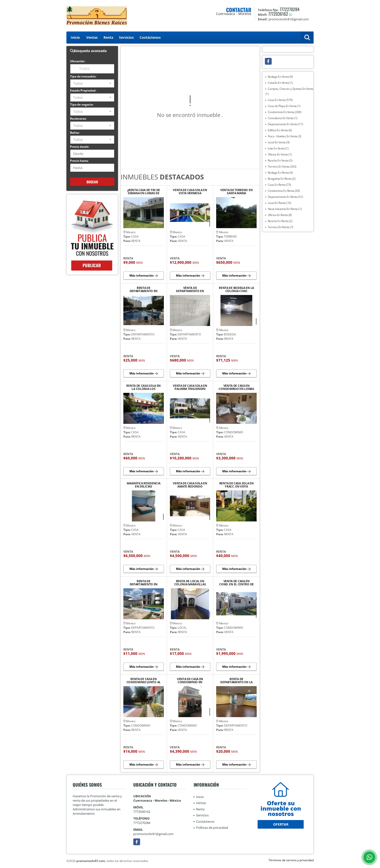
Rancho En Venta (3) (280, 160)
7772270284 (290, 9)
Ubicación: (78, 61)
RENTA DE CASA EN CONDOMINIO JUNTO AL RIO (144, 681)
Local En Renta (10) (280, 203)
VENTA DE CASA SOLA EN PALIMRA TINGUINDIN (190, 387)
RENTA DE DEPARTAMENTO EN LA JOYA (236, 681)
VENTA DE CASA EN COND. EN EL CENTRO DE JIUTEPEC (236, 583)
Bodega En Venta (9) (280, 77)
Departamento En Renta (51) (285, 197)
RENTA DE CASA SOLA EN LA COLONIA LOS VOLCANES (143, 387)
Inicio (75, 37)
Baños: (75, 133)
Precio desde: (80, 147)
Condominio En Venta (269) (285, 112)
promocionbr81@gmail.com (153, 834)
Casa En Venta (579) (280, 100)
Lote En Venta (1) (278, 148)
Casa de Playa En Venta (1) (284, 106)
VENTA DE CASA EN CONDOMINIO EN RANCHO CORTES (190, 681)
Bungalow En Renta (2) (282, 179)
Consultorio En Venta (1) (283, 118)
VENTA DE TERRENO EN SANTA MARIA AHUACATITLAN (236, 192)
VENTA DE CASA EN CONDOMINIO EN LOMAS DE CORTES (236, 387)
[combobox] (92, 83)
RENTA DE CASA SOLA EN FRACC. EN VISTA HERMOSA (237, 485)
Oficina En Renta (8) (280, 215)
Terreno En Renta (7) (281, 227)
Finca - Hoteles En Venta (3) (285, 136)
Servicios (126, 37)
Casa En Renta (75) (279, 185)
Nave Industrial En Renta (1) (285, 209)
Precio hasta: (79, 161)
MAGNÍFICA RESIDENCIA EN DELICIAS (143, 485)
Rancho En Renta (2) (280, 221)
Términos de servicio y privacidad (291, 860)
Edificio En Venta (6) (280, 130)
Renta (108, 37)
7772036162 (278, 14)
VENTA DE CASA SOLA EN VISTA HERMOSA (190, 192)
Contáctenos (150, 37)
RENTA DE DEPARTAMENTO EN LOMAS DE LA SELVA (144, 289)
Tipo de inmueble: (83, 76)
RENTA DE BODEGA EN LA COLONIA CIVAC (236, 289)
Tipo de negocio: (82, 105)
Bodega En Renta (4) (280, 173)
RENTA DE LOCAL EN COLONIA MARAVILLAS (190, 583)
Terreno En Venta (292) (282, 167)
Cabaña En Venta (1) (280, 83)
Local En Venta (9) (279, 142)
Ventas (92, 37)
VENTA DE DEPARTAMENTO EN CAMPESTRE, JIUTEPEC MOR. (190, 289)
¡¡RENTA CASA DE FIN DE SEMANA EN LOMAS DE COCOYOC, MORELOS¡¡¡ (144, 192)
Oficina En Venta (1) (280, 154)
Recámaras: (78, 119)
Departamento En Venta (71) (285, 124)
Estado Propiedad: (83, 90)
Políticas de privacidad (212, 828)
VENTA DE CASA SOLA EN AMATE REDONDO (190, 485)
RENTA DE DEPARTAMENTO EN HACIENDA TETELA (144, 583)
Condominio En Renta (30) (284, 191)
